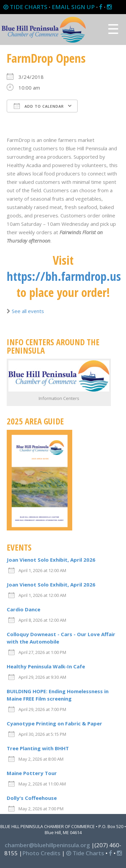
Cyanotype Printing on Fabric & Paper (54, 723)
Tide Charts (85, 853)
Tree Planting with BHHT (38, 748)
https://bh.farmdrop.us (64, 276)
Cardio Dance (24, 609)
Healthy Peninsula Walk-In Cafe (46, 666)
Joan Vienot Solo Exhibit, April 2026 (51, 560)
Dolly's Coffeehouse (32, 798)
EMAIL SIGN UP (73, 7)
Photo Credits (41, 853)
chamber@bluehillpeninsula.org (47, 845)
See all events (28, 311)
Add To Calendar (39, 106)
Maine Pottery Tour (32, 773)
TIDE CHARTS (25, 7)
